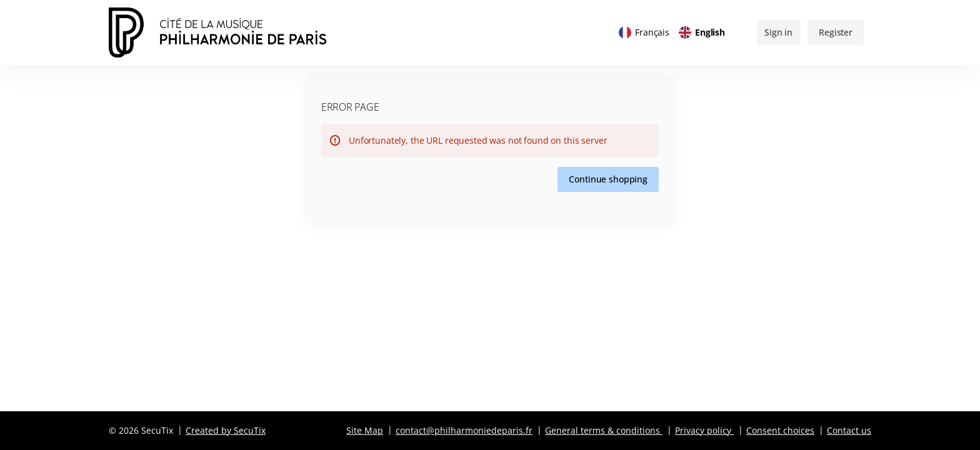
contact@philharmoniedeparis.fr (464, 430)
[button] (608, 179)
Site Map (365, 430)
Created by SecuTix (226, 430)
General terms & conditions (602, 430)
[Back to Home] (234, 32)
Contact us (849, 430)
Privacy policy (703, 430)
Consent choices (780, 430)
